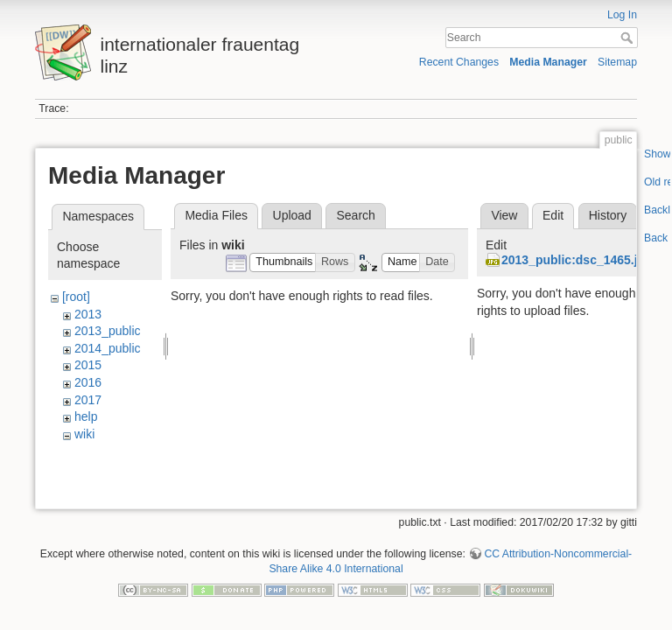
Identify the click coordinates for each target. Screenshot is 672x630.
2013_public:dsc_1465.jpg (577, 260)
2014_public (108, 348)
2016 (88, 382)
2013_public (108, 331)
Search (629, 38)
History (608, 215)
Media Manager (548, 62)
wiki (84, 434)
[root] (76, 297)
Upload (292, 215)
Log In (622, 15)
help (86, 416)
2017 (88, 400)
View (504, 215)
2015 (88, 365)
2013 (88, 314)
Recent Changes (459, 62)
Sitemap (617, 62)
